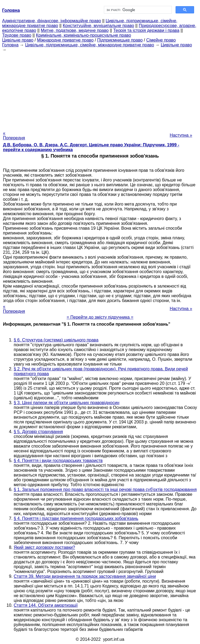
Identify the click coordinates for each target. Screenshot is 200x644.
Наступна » (181, 135)
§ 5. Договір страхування (38, 432)
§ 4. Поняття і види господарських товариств (58, 461)
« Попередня (14, 135)
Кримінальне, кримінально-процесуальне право (83, 35)
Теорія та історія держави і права (146, 30)
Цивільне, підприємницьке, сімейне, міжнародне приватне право (90, 45)
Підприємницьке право (120, 40)
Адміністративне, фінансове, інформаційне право (52, 21)
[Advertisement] (100, 90)
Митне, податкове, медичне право (75, 30)
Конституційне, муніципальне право (99, 26)
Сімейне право (161, 40)
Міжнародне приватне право (65, 40)
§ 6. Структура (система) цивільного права (56, 340)
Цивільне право (18, 40)
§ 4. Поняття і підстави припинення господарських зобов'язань (76, 518)
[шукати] (137, 10)
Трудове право (17, 35)
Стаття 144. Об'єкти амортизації (46, 605)
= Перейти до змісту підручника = (100, 317)
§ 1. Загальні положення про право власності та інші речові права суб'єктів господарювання (105, 489)
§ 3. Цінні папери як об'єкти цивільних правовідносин (67, 403)
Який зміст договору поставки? (44, 547)
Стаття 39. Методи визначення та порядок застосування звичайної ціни (85, 576)
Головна (10, 45)
